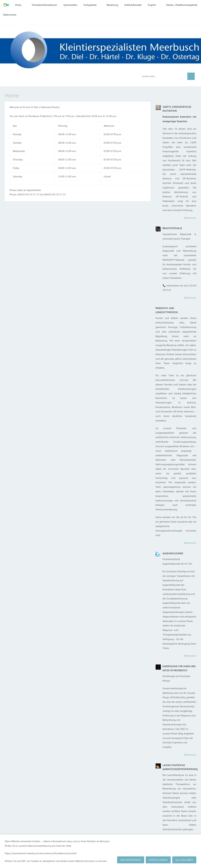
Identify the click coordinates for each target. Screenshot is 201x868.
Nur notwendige (131, 860)
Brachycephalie (172, 228)
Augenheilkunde (173, 553)
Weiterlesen (190, 218)
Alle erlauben (184, 860)
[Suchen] (162, 76)
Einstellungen (158, 860)
